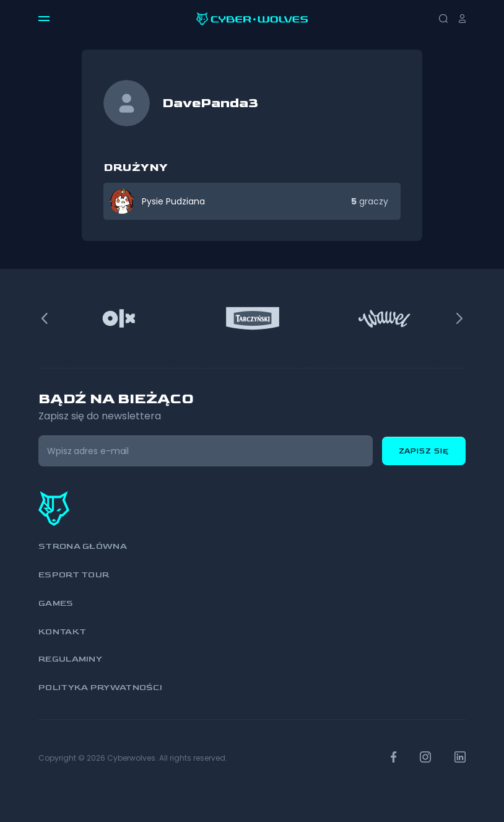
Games (56, 603)
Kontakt (62, 632)
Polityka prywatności (100, 687)
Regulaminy (70, 659)
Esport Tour (74, 575)
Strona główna (83, 546)
